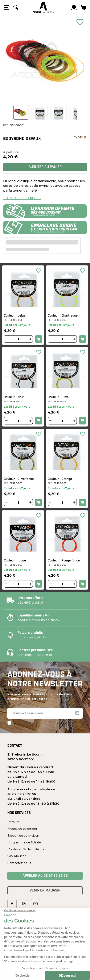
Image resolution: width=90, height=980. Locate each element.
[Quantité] (18, 339)
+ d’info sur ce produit (22, 198)
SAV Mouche (17, 856)
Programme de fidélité (24, 842)
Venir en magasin (45, 891)
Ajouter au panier (45, 167)
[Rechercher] (16, 7)
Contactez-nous (19, 863)
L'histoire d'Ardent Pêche (26, 849)
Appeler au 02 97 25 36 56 (45, 876)
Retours (13, 822)
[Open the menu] (6, 7)
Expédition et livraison (23, 836)
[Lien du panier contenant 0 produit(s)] (84, 7)
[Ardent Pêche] (43, 7)
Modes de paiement (22, 829)
